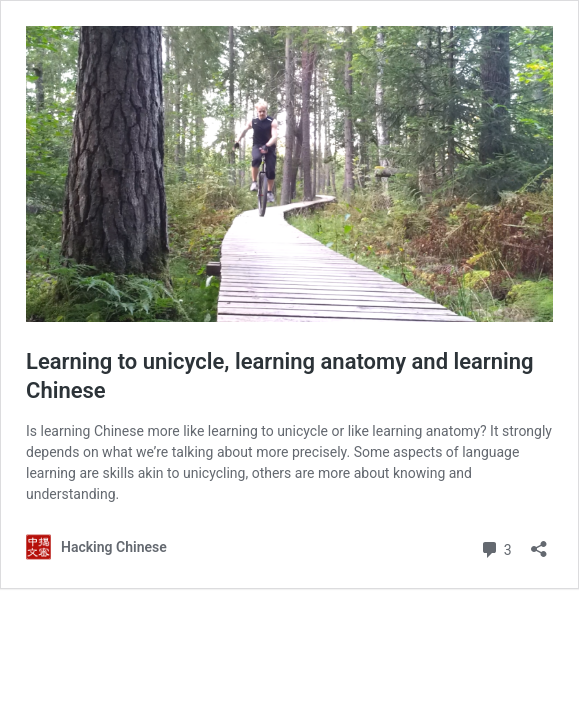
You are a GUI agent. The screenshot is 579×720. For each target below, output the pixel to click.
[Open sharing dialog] (539, 542)
